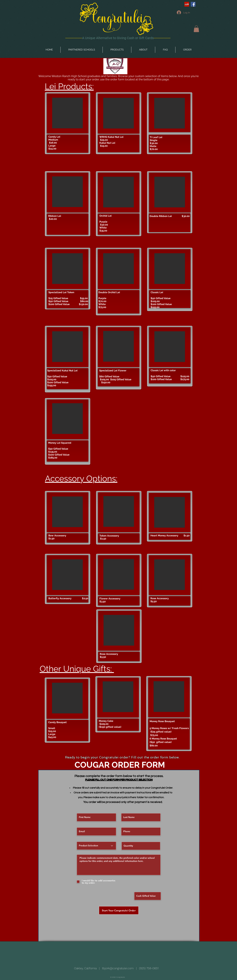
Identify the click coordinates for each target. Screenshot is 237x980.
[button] (196, 29)
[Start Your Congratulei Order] (119, 910)
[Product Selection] (96, 846)
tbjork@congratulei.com (118, 968)
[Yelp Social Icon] (187, 4)
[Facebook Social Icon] (193, 4)
